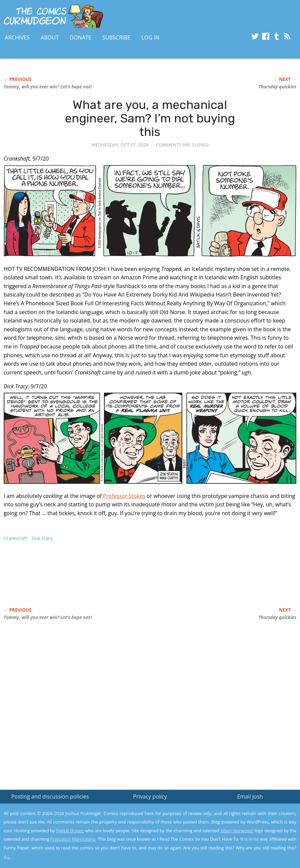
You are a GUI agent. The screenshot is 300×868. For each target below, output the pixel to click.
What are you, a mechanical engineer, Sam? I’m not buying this (150, 118)
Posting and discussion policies (50, 796)
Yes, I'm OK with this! (243, 843)
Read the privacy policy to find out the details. (240, 826)
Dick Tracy (42, 538)
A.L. (7, 857)
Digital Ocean (69, 831)
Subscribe (116, 37)
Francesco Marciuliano (73, 839)
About (49, 37)
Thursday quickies (277, 87)
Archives (17, 37)
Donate (80, 37)
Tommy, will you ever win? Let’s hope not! (48, 87)
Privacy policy (150, 796)
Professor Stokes (124, 496)
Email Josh (250, 796)
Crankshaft (16, 538)
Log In (151, 37)
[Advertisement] (127, 581)
